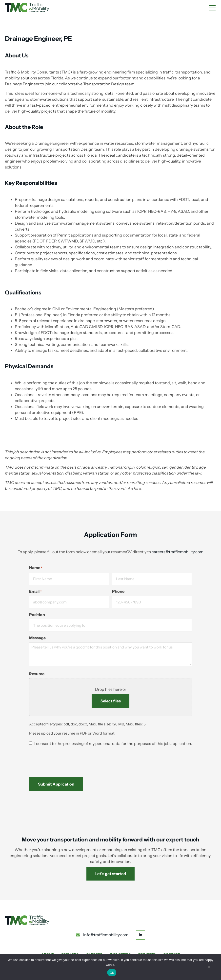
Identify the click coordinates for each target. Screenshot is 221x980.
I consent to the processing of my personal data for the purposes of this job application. (113, 744)
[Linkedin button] (141, 935)
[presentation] (67, 760)
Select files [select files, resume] (111, 701)
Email (35, 592)
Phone (118, 591)
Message (37, 638)
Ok (112, 973)
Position (37, 615)
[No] (209, 969)
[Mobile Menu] (212, 8)
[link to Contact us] (111, 874)
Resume (37, 674)
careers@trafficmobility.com (178, 552)
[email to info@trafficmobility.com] (102, 935)
